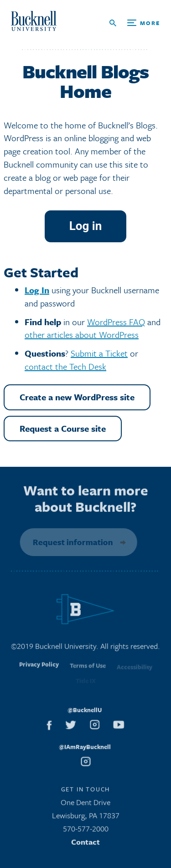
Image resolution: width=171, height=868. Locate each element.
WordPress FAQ (116, 322)
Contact (85, 844)
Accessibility (135, 670)
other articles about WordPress (82, 334)
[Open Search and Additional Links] (135, 23)
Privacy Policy (39, 669)
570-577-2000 (86, 831)
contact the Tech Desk (65, 366)
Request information (71, 542)
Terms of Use (88, 670)
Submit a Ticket (99, 353)
